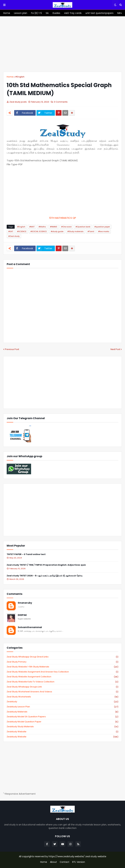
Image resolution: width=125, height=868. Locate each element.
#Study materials (75, 231)
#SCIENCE (22, 231)
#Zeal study (14, 236)
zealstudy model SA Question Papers (62, 717)
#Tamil (91, 231)
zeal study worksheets (62, 697)
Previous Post (12, 349)
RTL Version (79, 862)
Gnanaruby (25, 603)
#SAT (11, 231)
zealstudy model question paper (62, 722)
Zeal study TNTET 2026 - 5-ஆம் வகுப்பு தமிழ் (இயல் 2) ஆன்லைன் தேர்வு (45, 576)
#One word (66, 227)
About (53, 862)
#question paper (102, 227)
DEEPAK (22, 615)
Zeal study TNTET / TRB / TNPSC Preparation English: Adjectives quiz (46, 565)
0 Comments (61, 102)
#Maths (42, 227)
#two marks (104, 231)
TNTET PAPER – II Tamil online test (26, 554)
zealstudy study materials (62, 727)
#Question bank (83, 227)
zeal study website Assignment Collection (62, 677)
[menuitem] (7, 13)
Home (10, 77)
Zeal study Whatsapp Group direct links (62, 657)
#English (20, 77)
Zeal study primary (62, 662)
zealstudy (62, 702)
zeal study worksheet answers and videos (62, 692)
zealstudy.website (62, 737)
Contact (65, 862)
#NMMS (54, 227)
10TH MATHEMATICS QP (63, 218)
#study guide (57, 231)
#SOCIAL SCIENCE (39, 231)
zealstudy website (62, 732)
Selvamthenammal (30, 627)
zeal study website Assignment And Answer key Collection (62, 672)
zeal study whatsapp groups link (62, 687)
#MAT (32, 227)
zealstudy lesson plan (62, 707)
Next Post (115, 349)
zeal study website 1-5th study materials (62, 667)
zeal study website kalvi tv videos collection (62, 682)
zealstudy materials (62, 712)
